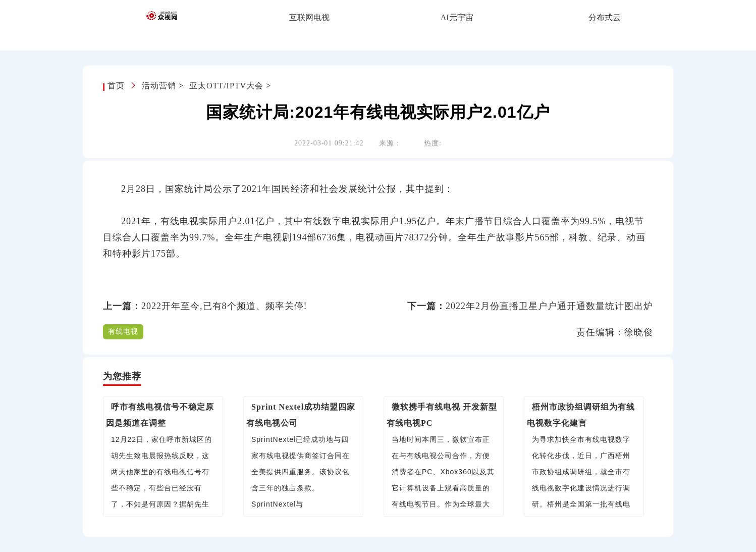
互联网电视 (309, 17)
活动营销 (159, 86)
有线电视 (123, 332)
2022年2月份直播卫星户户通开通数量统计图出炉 (549, 306)
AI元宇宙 (457, 17)
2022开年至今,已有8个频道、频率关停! (224, 306)
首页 (117, 86)
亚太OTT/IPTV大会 (226, 86)
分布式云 (605, 17)
